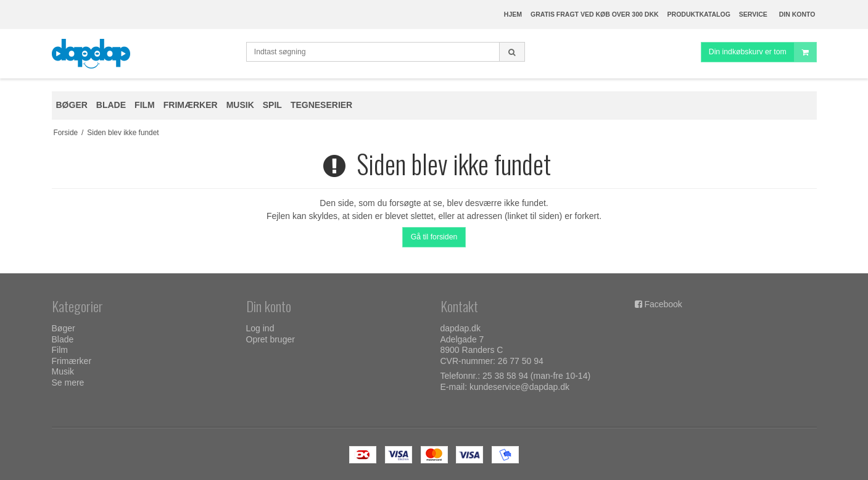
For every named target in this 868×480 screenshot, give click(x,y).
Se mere (68, 383)
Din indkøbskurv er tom (763, 52)
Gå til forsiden (434, 237)
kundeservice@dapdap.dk (519, 387)
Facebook (663, 304)
